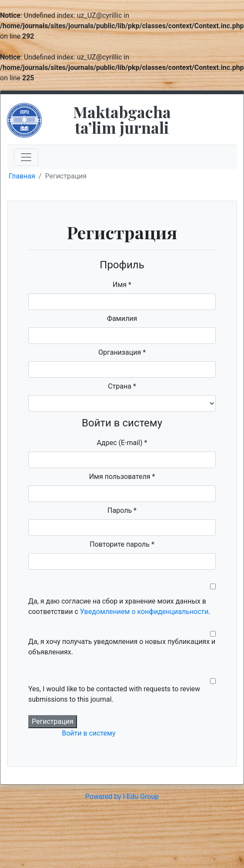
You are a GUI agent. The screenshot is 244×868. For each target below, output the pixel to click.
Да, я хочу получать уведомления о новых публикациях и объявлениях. (122, 647)
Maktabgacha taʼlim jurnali (122, 119)
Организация (122, 352)
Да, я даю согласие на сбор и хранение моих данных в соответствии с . (119, 606)
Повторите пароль (122, 544)
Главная (22, 176)
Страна (122, 386)
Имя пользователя (122, 477)
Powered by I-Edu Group (122, 797)
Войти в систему (89, 733)
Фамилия (122, 318)
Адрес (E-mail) (122, 443)
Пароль (122, 510)
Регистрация (53, 721)
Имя (122, 285)
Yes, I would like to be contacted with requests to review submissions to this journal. (114, 694)
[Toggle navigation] (26, 157)
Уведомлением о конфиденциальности (144, 612)
